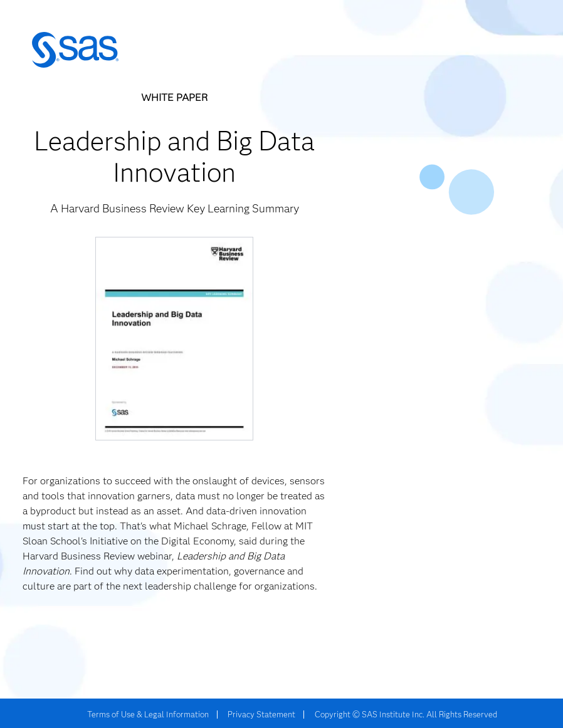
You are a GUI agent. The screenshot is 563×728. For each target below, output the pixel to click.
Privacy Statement (261, 714)
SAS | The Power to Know (75, 50)
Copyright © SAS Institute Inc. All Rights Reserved (406, 714)
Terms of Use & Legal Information (148, 714)
